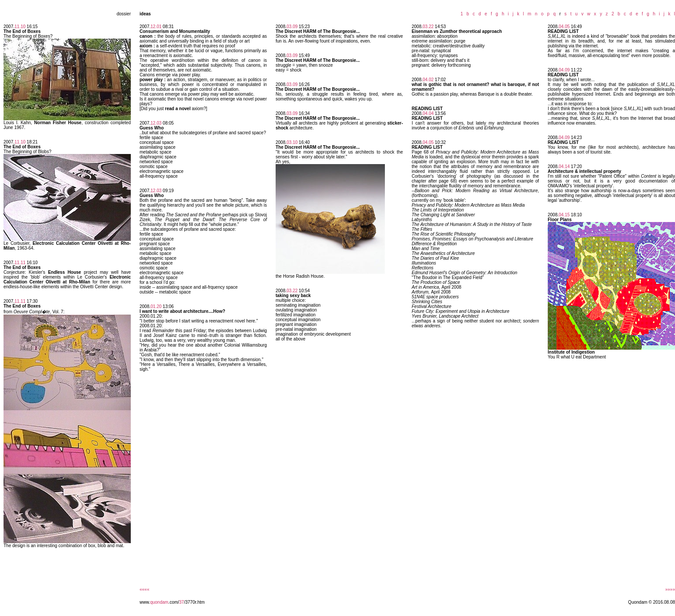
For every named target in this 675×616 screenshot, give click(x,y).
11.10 (20, 27)
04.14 (564, 167)
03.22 (292, 291)
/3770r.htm (194, 602)
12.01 (156, 27)
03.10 (292, 142)
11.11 (20, 263)
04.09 (564, 70)
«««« (144, 589)
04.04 (428, 113)
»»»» (670, 589)
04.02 (428, 80)
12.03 (156, 123)
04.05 (428, 142)
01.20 (156, 306)
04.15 (564, 215)
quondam (159, 602)
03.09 (292, 27)
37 (181, 602)
